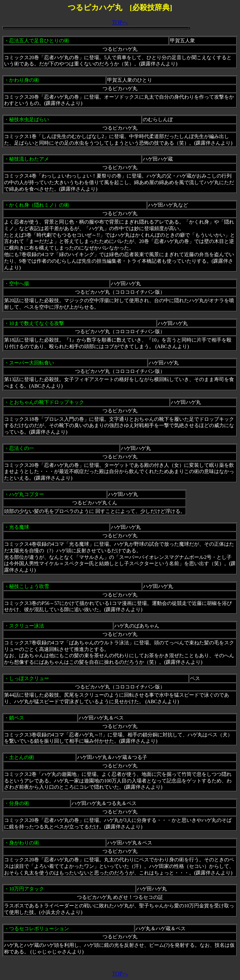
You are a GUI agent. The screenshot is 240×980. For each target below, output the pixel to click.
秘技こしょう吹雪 (29, 586)
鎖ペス (17, 718)
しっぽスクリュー (29, 678)
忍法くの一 (22, 448)
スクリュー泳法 (27, 626)
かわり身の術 (24, 80)
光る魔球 (19, 527)
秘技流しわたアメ (29, 159)
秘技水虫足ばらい (29, 119)
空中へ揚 (19, 284)
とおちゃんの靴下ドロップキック (47, 402)
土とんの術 (22, 757)
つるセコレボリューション (39, 928)
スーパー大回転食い (32, 363)
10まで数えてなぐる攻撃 (37, 323)
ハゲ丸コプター (27, 494)
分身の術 (19, 803)
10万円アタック (27, 889)
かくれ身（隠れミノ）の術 (39, 205)
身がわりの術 (24, 843)
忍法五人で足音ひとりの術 (39, 41)
